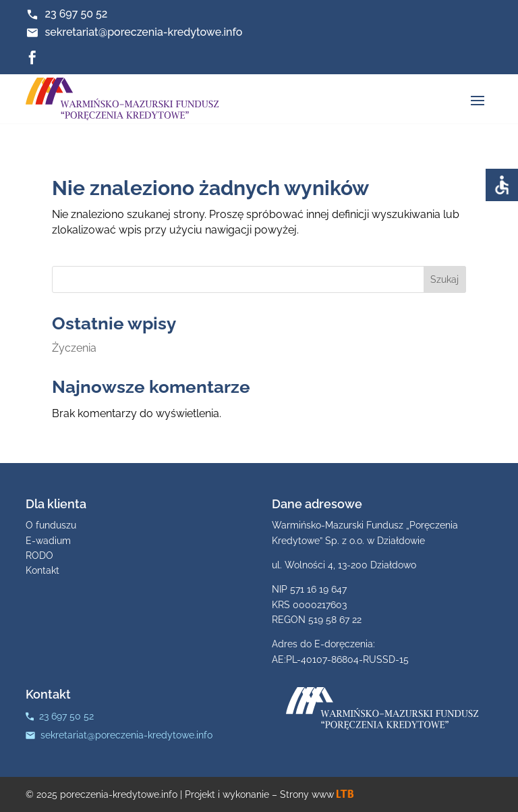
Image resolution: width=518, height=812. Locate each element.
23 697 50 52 (76, 14)
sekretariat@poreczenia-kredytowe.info (143, 32)
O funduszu (51, 525)
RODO (39, 556)
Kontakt (42, 570)
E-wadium (48, 541)
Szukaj (444, 279)
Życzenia (74, 348)
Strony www (317, 794)
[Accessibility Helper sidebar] (502, 185)
